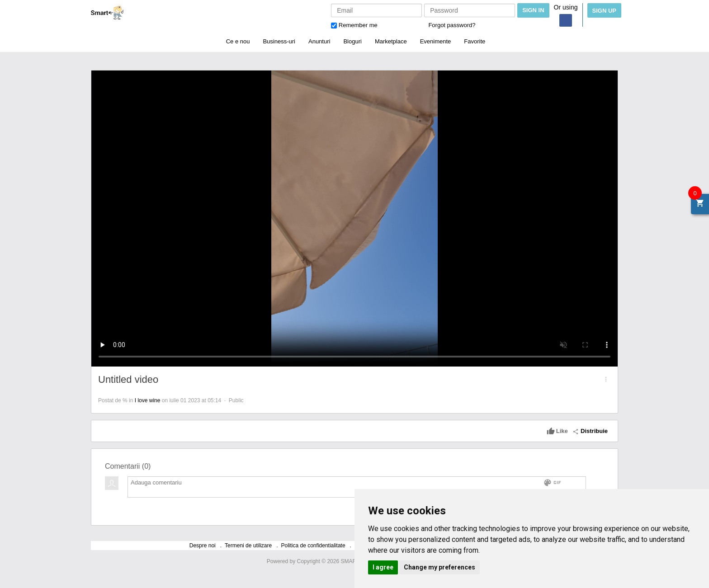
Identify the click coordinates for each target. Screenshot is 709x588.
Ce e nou (238, 41)
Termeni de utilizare (248, 546)
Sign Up (604, 11)
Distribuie (590, 431)
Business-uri (279, 41)
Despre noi (203, 546)
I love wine (148, 400)
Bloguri (352, 41)
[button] (606, 379)
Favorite (475, 41)
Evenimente (436, 41)
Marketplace (391, 41)
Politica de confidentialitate (313, 546)
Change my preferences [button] (440, 567)
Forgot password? (452, 25)
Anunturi (319, 41)
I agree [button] (383, 567)
